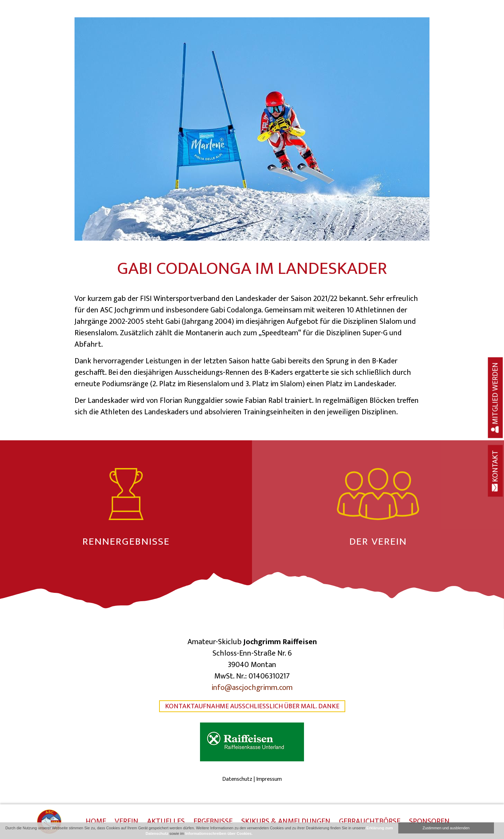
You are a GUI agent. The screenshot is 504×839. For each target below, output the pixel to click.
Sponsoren (429, 822)
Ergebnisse (213, 822)
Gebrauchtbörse (370, 822)
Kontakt (496, 471)
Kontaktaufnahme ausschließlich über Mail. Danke (252, 706)
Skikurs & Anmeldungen (286, 822)
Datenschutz (237, 779)
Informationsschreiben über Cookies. (219, 833)
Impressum (269, 779)
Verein (127, 822)
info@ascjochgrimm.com (252, 688)
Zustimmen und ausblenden (446, 828)
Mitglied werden (496, 398)
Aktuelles (166, 822)
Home (96, 822)
